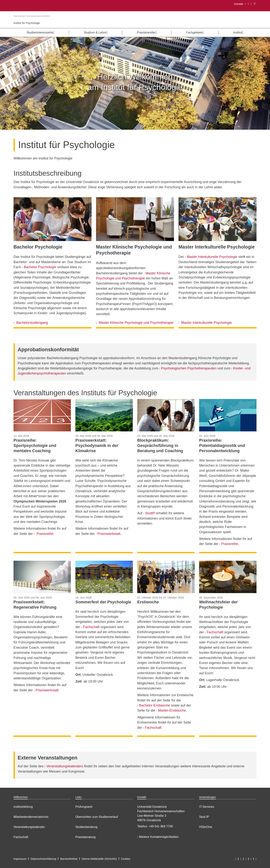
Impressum (20, 859)
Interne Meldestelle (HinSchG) (99, 859)
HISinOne (206, 827)
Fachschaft (21, 837)
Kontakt (239, 4)
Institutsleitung (23, 807)
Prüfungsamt (84, 807)
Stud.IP (204, 817)
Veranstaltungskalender (29, 827)
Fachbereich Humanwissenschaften (32, 16)
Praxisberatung (85, 837)
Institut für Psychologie (27, 23)
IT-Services (207, 807)
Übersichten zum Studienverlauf (97, 817)
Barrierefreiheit (69, 859)
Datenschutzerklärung (43, 859)
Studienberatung (86, 827)
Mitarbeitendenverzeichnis (31, 817)
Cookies (126, 859)
